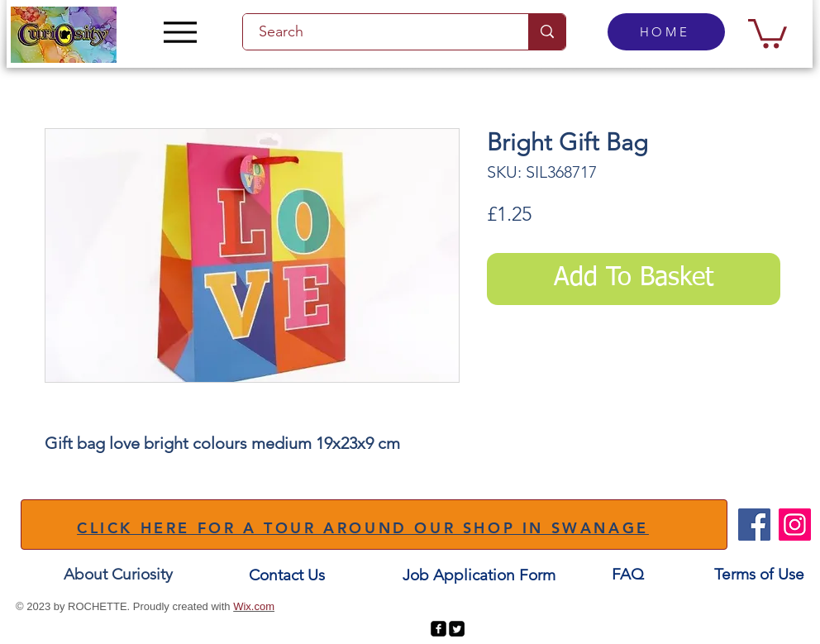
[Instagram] (795, 525)
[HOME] (666, 32)
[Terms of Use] (759, 574)
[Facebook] (754, 525)
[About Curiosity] (118, 574)
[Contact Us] (287, 575)
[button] (768, 32)
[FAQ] (627, 574)
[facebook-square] (439, 629)
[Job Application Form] (479, 575)
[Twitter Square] (457, 629)
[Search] (376, 32)
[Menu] (180, 32)
